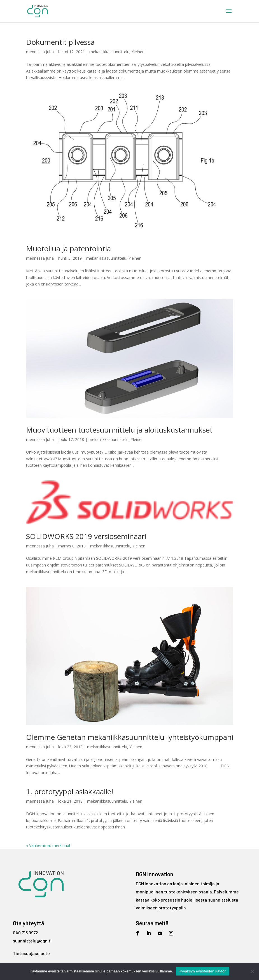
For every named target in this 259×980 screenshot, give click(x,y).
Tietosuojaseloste (31, 953)
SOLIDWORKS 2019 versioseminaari (86, 536)
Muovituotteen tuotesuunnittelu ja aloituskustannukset (119, 430)
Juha (50, 52)
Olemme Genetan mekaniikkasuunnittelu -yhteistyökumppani (130, 737)
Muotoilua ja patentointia (68, 249)
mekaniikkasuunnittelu (109, 52)
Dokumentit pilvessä (60, 42)
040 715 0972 (25, 933)
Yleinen (138, 52)
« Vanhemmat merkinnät (48, 845)
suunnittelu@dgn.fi (32, 941)
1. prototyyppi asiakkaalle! (70, 791)
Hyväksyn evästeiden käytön (203, 971)
